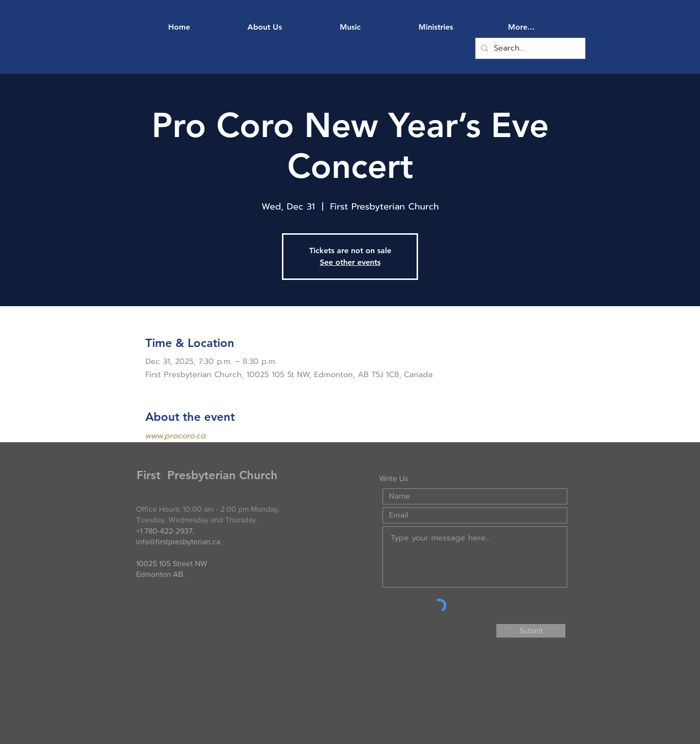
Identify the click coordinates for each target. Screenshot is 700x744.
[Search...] (529, 48)
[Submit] (531, 631)
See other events (350, 262)
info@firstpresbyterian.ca (178, 542)
